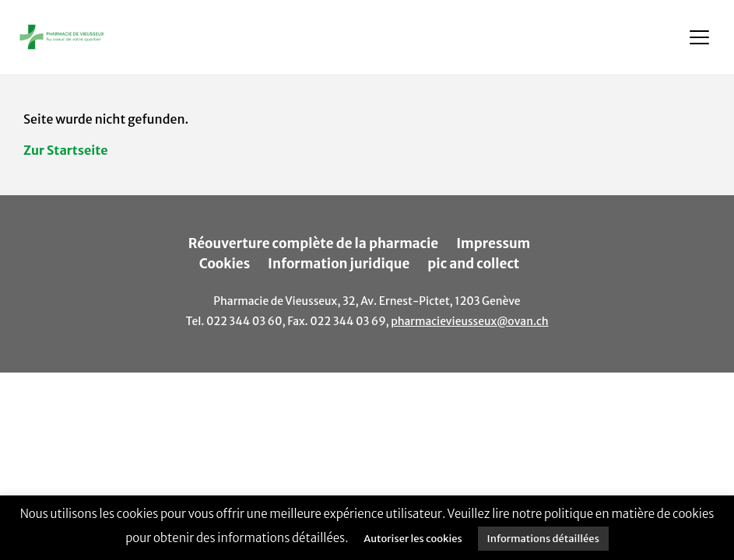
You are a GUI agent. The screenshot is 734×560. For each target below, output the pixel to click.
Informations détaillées (543, 539)
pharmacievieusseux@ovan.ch (469, 321)
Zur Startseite (66, 150)
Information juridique (339, 264)
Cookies (225, 264)
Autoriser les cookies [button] (413, 539)
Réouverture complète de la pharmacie (314, 243)
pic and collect (473, 264)
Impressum (493, 243)
